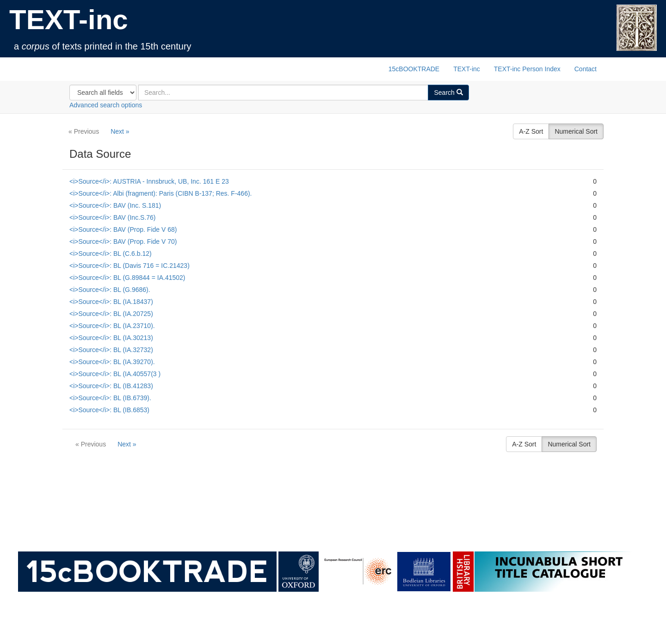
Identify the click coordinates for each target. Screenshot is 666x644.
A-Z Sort (531, 131)
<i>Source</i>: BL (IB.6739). (110, 398)
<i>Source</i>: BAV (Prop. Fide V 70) (123, 241)
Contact (586, 69)
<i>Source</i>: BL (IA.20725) (111, 314)
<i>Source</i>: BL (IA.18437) (111, 302)
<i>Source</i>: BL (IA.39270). (112, 362)
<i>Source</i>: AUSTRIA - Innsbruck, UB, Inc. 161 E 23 (149, 181)
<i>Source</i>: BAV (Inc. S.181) (115, 205)
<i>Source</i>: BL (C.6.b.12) (111, 254)
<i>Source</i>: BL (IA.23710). (112, 326)
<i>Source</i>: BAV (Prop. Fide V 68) (123, 229)
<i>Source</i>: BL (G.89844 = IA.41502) (127, 278)
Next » (120, 131)
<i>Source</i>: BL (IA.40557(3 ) (115, 374)
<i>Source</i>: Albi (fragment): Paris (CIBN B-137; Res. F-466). (161, 193)
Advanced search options (106, 105)
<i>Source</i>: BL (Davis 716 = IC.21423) (129, 266)
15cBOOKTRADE (414, 69)
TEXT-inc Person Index (527, 69)
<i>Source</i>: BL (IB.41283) (111, 386)
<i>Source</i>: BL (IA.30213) (111, 338)
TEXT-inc (69, 20)
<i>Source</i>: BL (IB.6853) (109, 410)
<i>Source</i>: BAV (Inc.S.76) (113, 217)
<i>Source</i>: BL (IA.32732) (111, 350)
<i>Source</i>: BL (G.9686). (110, 290)
